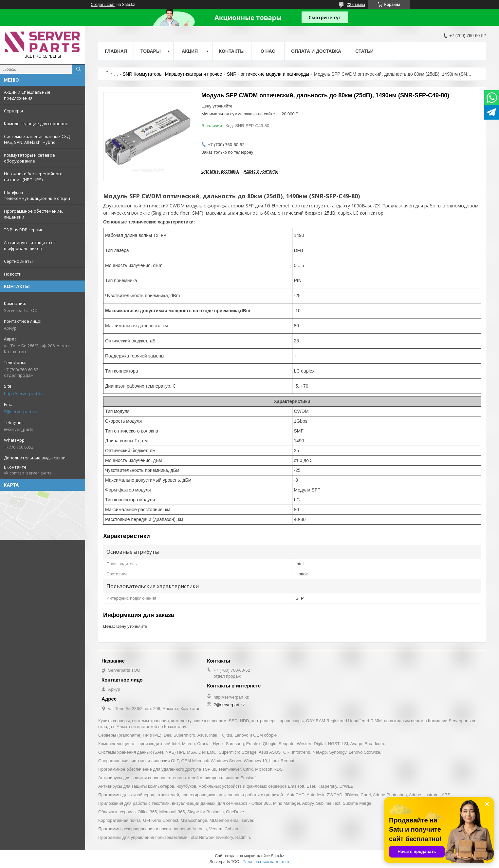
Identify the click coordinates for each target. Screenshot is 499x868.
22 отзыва (356, 5)
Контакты (232, 51)
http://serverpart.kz (23, 394)
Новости (13, 274)
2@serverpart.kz (20, 412)
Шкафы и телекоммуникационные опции (37, 195)
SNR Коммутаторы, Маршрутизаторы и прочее (173, 74)
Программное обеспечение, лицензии (33, 214)
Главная (116, 51)
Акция (190, 51)
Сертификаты (18, 261)
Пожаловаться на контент (266, 862)
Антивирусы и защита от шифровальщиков (30, 245)
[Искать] (79, 69)
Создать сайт (103, 5)
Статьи (364, 51)
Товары (151, 51)
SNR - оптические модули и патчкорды (268, 74)
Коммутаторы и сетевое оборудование (29, 158)
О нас (268, 51)
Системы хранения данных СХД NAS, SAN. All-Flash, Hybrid (37, 139)
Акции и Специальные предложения (27, 95)
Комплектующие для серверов (36, 124)
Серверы (13, 111)
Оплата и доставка (316, 51)
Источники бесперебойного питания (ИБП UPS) (33, 177)
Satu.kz (277, 856)
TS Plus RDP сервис (23, 230)
